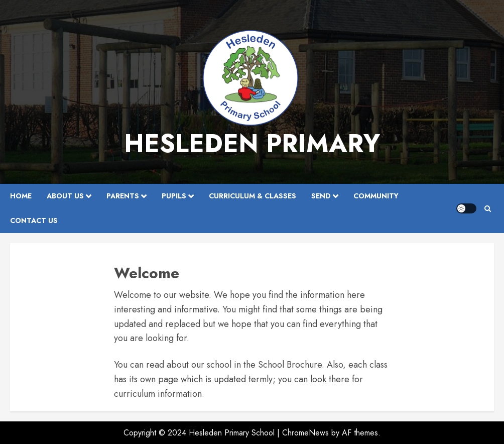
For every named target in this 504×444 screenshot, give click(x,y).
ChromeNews (305, 433)
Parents (123, 196)
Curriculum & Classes (253, 196)
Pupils (174, 196)
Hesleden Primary (252, 143)
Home (21, 196)
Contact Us (34, 220)
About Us (65, 196)
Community (376, 196)
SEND (321, 196)
